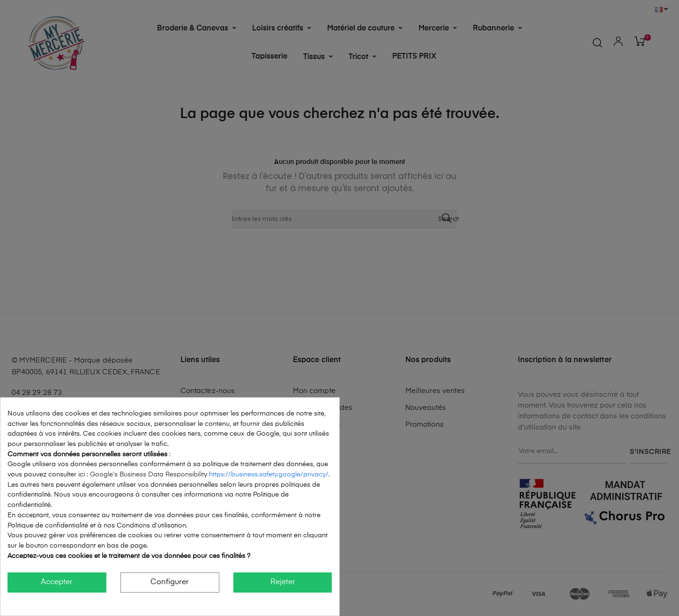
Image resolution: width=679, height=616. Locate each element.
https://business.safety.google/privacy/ (269, 475)
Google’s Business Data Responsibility (149, 475)
